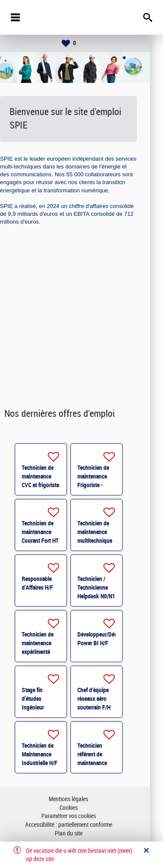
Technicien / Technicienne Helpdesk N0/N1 (109, 587)
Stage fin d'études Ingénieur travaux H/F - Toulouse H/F (50, 707)
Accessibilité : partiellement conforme (82, 825)
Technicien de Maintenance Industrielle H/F (53, 754)
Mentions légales (81, 799)
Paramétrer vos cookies (82, 816)
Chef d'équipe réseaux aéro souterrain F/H (107, 699)
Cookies (82, 808)
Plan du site (82, 833)
